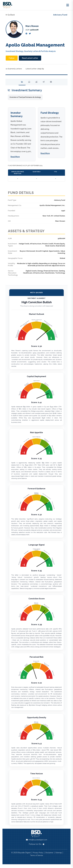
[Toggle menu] (68, 5)
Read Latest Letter (30, 58)
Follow (12, 58)
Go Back (10, 15)
